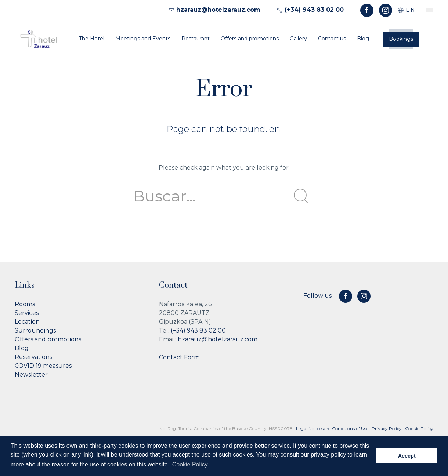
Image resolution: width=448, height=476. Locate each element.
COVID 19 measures (43, 366)
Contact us (332, 39)
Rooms (25, 304)
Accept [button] (407, 456)
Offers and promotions (250, 39)
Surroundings (35, 330)
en (407, 10)
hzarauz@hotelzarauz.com (218, 339)
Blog (363, 39)
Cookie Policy (419, 428)
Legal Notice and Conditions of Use (332, 428)
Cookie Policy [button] (190, 464)
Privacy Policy (387, 428)
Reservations (33, 357)
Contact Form (179, 357)
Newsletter (31, 375)
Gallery (298, 39)
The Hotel (92, 39)
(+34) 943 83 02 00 (198, 330)
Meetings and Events (143, 39)
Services (27, 313)
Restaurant (196, 39)
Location (27, 322)
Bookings (401, 39)
